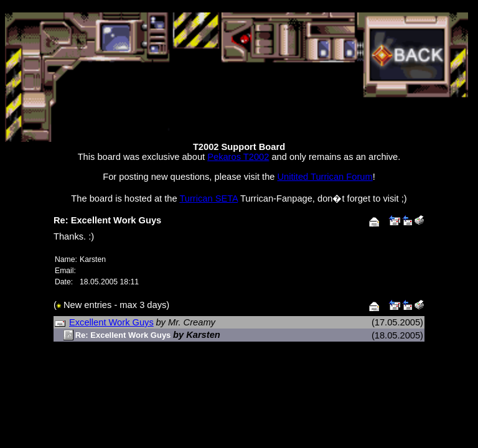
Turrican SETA (209, 198)
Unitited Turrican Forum (325, 177)
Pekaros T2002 (238, 157)
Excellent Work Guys (111, 322)
